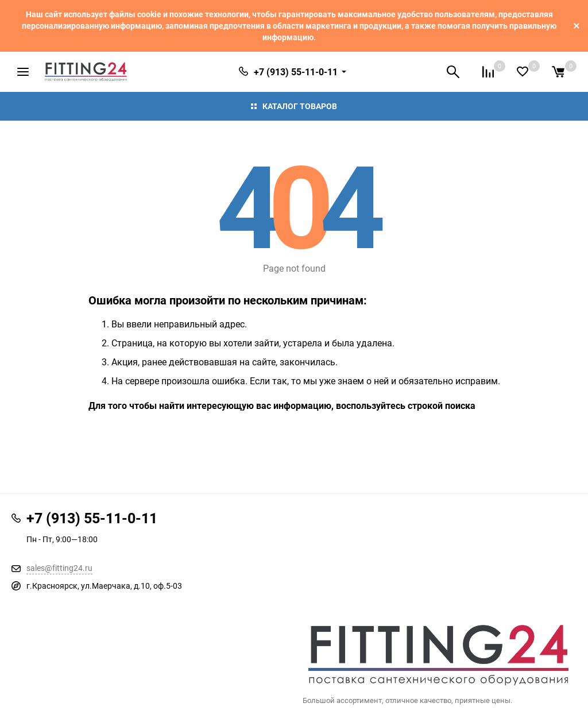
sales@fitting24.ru (59, 568)
